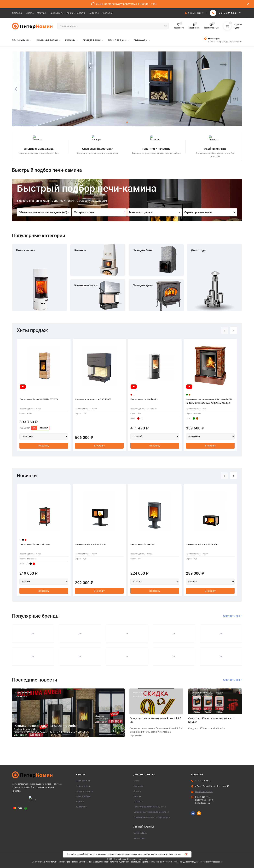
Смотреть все (233, 616)
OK (186, 854)
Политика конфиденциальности (150, 807)
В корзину (44, 446)
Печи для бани (143, 250)
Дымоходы (199, 250)
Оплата (137, 791)
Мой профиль (140, 833)
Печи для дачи (143, 285)
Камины (80, 250)
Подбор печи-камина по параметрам (152, 817)
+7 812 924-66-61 (228, 13)
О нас (136, 781)
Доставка (138, 786)
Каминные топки (86, 285)
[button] (119, 122)
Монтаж (137, 796)
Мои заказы (139, 838)
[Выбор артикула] (44, 436)
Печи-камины (26, 250)
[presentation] (16, 89)
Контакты (138, 802)
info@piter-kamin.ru (204, 792)
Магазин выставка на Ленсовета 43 (151, 812)
